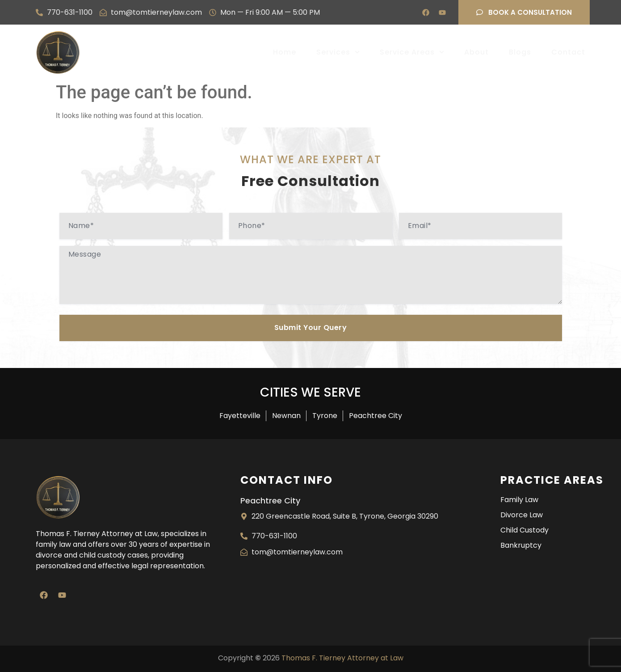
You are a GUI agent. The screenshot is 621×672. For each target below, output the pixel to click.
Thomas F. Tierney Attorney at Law (342, 658)
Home (285, 52)
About (476, 52)
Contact (568, 52)
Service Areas (412, 52)
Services (338, 52)
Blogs (520, 52)
